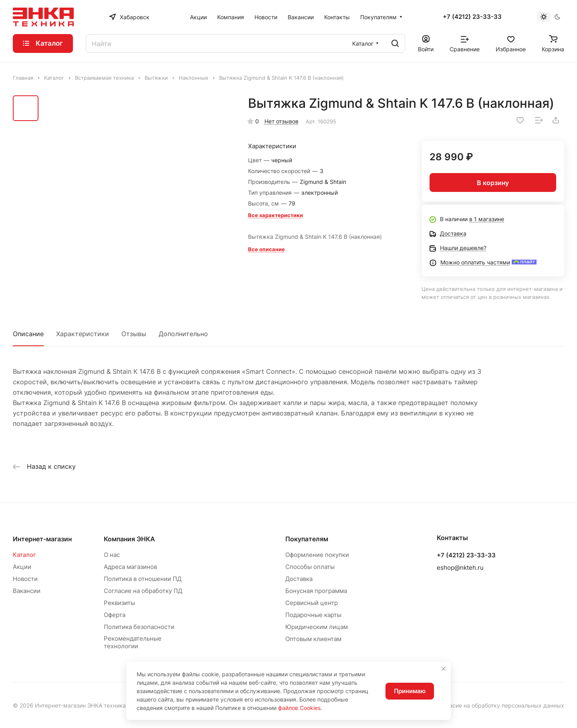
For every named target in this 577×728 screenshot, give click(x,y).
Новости (25, 579)
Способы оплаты (310, 567)
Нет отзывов (281, 121)
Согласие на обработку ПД (143, 591)
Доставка (299, 579)
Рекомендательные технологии (133, 642)
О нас (112, 555)
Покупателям (307, 539)
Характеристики (83, 334)
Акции (22, 567)
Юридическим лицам (317, 627)
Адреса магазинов (130, 567)
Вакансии (27, 591)
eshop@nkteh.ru (460, 568)
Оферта (115, 615)
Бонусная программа (316, 591)
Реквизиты (119, 603)
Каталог (24, 555)
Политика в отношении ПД (143, 579)
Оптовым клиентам (313, 639)
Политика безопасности (139, 627)
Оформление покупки (317, 555)
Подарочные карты (313, 615)
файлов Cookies (299, 708)
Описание (28, 334)
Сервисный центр (312, 603)
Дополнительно (183, 334)
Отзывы (134, 334)
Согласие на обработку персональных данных (500, 705)
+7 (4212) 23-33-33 (472, 17)
